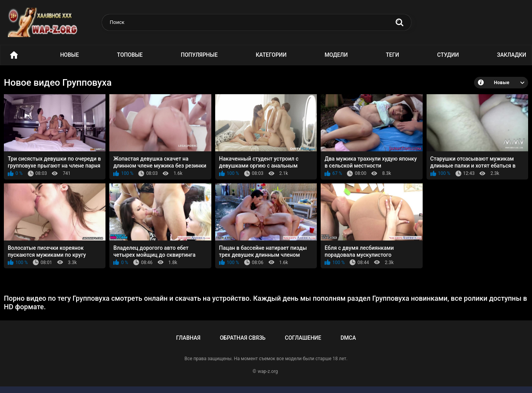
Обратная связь (243, 338)
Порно (14, 55)
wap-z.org (268, 371)
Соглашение (303, 338)
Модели (336, 55)
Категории (271, 55)
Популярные (199, 55)
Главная (188, 338)
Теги (393, 55)
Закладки (512, 55)
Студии (448, 55)
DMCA (348, 338)
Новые (70, 55)
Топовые (130, 55)
